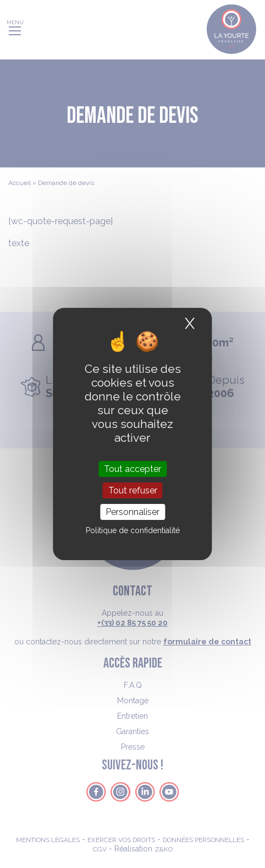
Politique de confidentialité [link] (133, 530)
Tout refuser (133, 490)
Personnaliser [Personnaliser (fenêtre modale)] (132, 512)
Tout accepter (132, 468)
